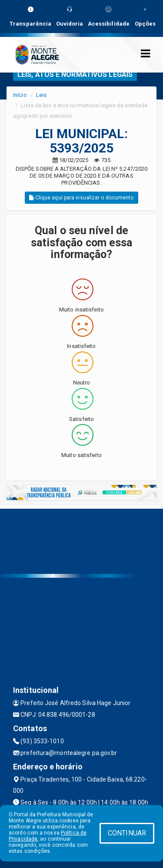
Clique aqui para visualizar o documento (81, 198)
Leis (41, 95)
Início (20, 95)
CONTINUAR (127, 833)
